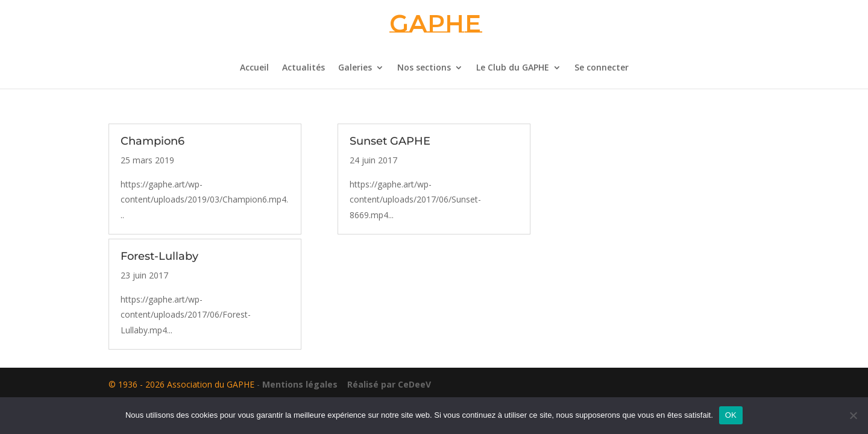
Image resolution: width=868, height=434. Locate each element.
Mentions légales (300, 384)
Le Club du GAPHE (513, 68)
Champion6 (153, 141)
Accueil (254, 68)
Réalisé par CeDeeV (385, 384)
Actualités (303, 68)
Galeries (355, 68)
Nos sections (424, 68)
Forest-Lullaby (159, 256)
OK (731, 415)
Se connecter (602, 68)
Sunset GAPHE (390, 141)
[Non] (853, 415)
